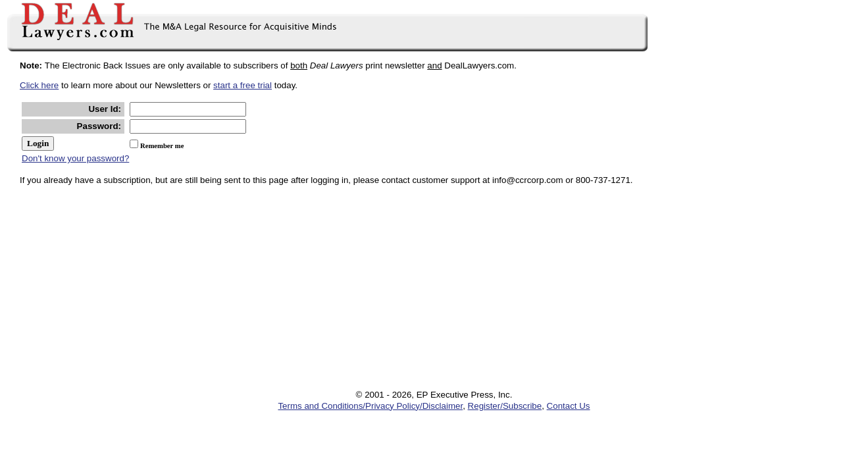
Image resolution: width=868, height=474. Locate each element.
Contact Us (569, 406)
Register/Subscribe (505, 406)
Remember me (162, 146)
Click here (39, 85)
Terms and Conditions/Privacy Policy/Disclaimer (370, 406)
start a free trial (243, 85)
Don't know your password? (75, 158)
